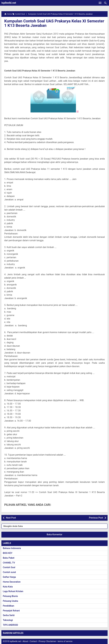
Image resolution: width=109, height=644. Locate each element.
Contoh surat (9, 572)
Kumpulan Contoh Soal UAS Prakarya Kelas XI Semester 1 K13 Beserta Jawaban (54, 23)
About (25, 641)
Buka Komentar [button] (54, 534)
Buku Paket (9, 558)
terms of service (65, 641)
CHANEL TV (9, 563)
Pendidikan (9, 606)
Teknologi (8, 620)
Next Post (11, 518)
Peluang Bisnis (10, 596)
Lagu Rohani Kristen (13, 591)
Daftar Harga (9, 577)
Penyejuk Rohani (11, 611)
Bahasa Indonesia (12, 548)
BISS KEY (8, 553)
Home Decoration (12, 582)
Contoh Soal (9, 567)
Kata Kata (8, 587)
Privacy (42, 641)
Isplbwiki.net (9, 3)
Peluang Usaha (10, 601)
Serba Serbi (9, 615)
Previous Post (96, 518)
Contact (33, 641)
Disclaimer (51, 641)
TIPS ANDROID (10, 625)
